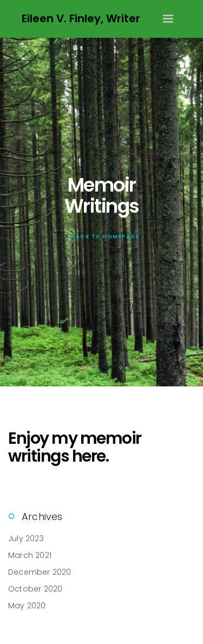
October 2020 (35, 589)
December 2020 (40, 572)
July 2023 (26, 538)
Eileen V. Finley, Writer (81, 18)
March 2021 (30, 555)
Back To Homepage (101, 236)
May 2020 (27, 606)
